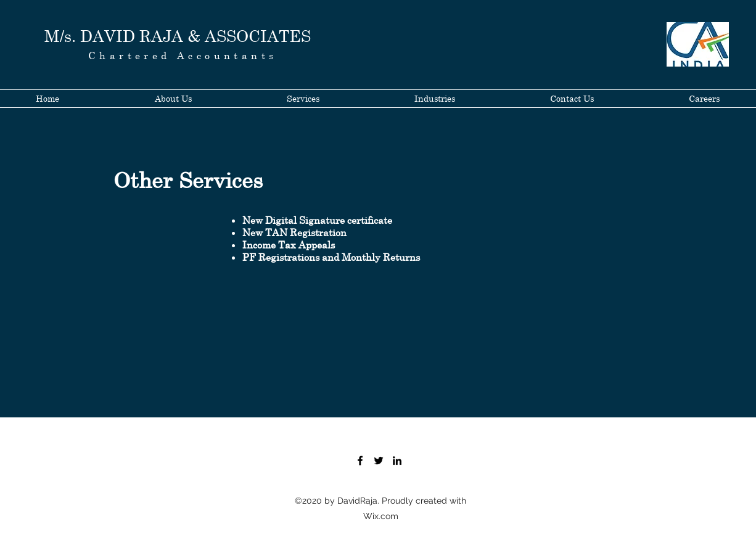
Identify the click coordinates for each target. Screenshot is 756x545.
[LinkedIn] (397, 461)
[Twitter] (379, 461)
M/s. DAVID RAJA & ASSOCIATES (178, 36)
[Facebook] (360, 461)
